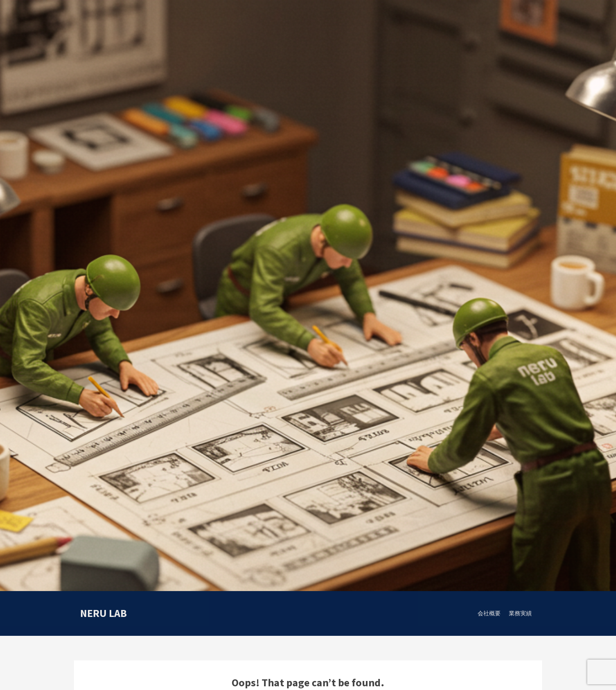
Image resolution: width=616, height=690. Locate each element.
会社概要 (489, 613)
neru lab (103, 613)
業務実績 (520, 613)
